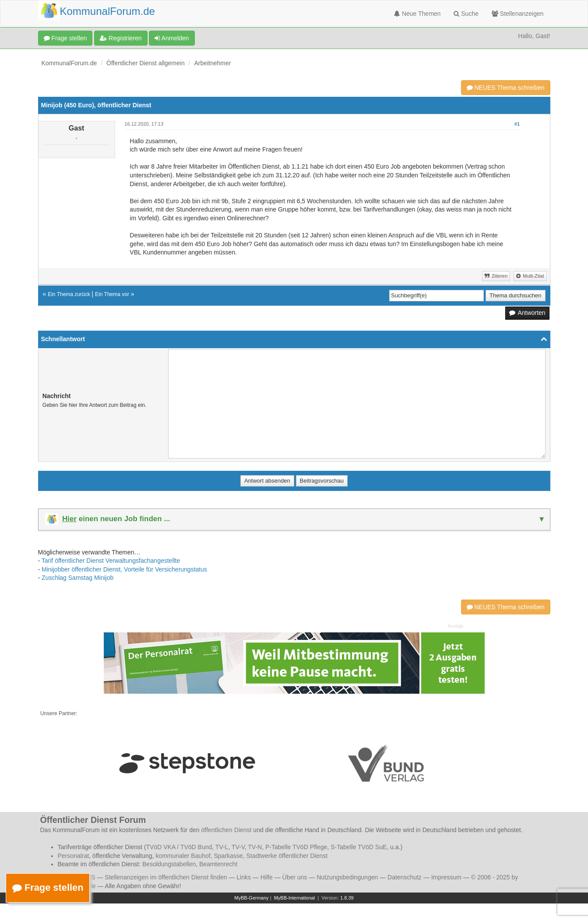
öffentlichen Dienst (227, 830)
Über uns (295, 877)
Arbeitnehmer (212, 63)
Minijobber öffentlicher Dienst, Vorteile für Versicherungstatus (124, 569)
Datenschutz (405, 877)
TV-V (238, 847)
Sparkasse (228, 856)
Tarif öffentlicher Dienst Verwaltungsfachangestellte (111, 561)
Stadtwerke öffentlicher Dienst (287, 856)
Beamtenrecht (218, 864)
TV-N (255, 847)
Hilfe (267, 877)
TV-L (222, 847)
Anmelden (172, 38)
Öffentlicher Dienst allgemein (146, 63)
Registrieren (121, 38)
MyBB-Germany (251, 898)
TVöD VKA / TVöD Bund (179, 847)
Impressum (446, 877)
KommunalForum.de (69, 63)
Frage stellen (65, 38)
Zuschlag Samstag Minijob (77, 578)
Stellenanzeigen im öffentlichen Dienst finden (166, 877)
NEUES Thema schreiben (506, 88)
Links (244, 877)
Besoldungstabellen (169, 864)
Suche (466, 14)
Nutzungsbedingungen (347, 877)
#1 (517, 124)
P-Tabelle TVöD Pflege (296, 847)
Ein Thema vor (112, 294)
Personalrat (74, 856)
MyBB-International (295, 898)
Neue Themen (417, 14)
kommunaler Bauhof (183, 856)
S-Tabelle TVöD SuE (359, 847)
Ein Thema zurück (69, 294)
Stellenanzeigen (518, 14)
